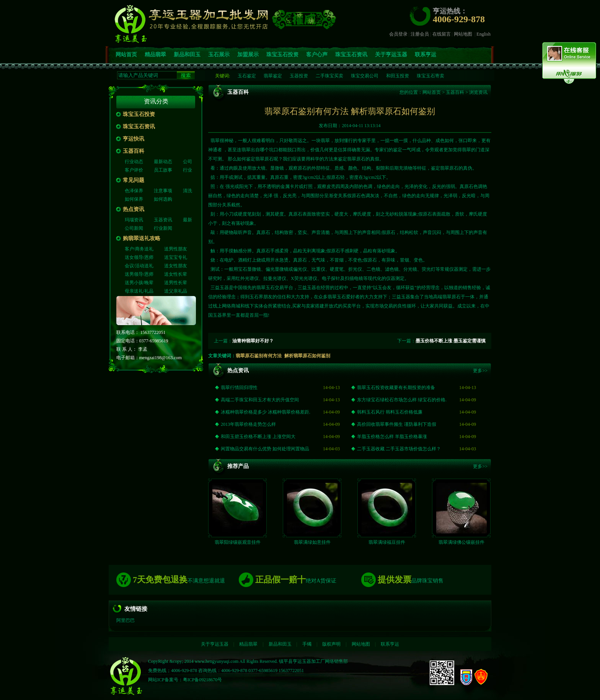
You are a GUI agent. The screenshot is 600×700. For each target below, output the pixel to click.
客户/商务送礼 (139, 249)
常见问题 (134, 180)
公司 (187, 162)
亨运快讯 (134, 139)
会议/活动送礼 (139, 266)
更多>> (480, 371)
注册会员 (420, 34)
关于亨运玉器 (391, 55)
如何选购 (163, 199)
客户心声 (317, 55)
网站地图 (463, 34)
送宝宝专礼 (176, 257)
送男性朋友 (176, 249)
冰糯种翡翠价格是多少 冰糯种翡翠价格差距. (266, 412)
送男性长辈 (176, 283)
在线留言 (442, 34)
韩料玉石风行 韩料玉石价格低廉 (390, 412)
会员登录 (398, 34)
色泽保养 (134, 191)
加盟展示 (248, 55)
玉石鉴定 (247, 76)
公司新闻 (134, 228)
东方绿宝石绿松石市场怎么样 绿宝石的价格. (402, 400)
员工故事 (163, 170)
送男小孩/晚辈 (139, 283)
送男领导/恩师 (139, 274)
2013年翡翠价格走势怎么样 (248, 425)
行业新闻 (163, 228)
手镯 (307, 644)
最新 (187, 220)
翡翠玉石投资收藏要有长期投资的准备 (396, 388)
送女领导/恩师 (139, 257)
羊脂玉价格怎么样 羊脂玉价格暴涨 (392, 437)
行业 (187, 170)
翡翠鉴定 (273, 76)
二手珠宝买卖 (329, 76)
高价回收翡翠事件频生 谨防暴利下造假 (397, 425)
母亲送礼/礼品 (139, 291)
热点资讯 (134, 209)
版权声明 (331, 644)
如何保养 (134, 199)
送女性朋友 (176, 266)
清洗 (187, 191)
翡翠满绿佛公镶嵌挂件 (461, 543)
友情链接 (136, 609)
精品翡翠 (155, 55)
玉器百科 (134, 151)
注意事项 (163, 191)
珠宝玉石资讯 (351, 55)
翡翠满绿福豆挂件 (387, 543)
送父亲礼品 (176, 291)
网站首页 (126, 55)
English (483, 34)
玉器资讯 (163, 220)
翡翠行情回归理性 (239, 388)
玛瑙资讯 (134, 220)
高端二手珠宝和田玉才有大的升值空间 (260, 400)
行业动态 (134, 162)
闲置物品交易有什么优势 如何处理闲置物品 (265, 449)
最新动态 (163, 162)
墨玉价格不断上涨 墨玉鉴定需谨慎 (451, 341)
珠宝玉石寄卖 (430, 76)
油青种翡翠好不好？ (253, 341)
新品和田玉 (187, 55)
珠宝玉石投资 (282, 55)
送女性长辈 (176, 274)
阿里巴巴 (126, 621)
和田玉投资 (398, 76)
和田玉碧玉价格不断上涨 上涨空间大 (258, 437)
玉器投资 (299, 76)
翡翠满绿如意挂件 (312, 543)
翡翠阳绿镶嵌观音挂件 (238, 543)
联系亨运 (426, 55)
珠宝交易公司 (365, 76)
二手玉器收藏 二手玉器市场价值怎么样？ (399, 449)
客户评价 (134, 170)
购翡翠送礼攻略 (142, 238)
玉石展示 (219, 55)
